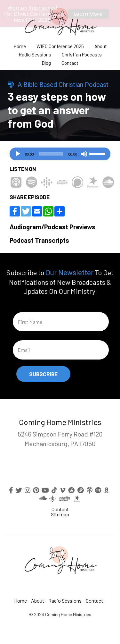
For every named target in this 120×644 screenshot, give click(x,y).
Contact (70, 62)
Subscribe (43, 372)
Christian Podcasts (82, 53)
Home (20, 45)
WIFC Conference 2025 (60, 45)
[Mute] (84, 153)
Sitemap (60, 513)
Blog (46, 62)
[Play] (18, 153)
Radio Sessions (35, 53)
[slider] (51, 153)
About (101, 45)
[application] (60, 153)
